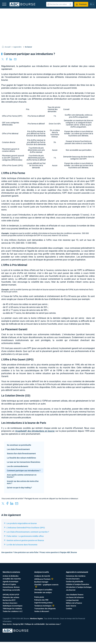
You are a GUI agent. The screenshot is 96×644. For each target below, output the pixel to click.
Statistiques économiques (13, 606)
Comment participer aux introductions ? (24, 471)
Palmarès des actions (11, 597)
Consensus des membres (76, 576)
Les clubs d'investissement (18, 449)
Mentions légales (37, 619)
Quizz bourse (71, 606)
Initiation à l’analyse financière (78, 584)
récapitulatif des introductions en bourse (35, 431)
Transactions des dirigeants (45, 609)
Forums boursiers (73, 579)
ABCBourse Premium (42, 579)
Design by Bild (18, 624)
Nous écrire (7, 624)
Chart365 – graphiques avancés (46, 585)
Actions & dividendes (11, 576)
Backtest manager (41, 582)
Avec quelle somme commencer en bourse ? (22, 476)
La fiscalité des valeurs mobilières (21, 458)
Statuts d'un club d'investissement (21, 454)
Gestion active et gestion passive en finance (25, 540)
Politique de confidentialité (35, 624)
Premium (81, 4)
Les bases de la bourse (75, 597)
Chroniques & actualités (43, 590)
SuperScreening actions (43, 603)
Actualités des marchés (12, 579)
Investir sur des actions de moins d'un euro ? (23, 482)
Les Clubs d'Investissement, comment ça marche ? (28, 532)
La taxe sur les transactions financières (24, 462)
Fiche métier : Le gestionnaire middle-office (25, 536)
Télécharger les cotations (12, 609)
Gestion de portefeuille (75, 582)
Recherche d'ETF (9, 600)
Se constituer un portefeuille (19, 445)
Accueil (8, 47)
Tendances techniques (43, 606)
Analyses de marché (42, 576)
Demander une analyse (43, 592)
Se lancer (28, 47)
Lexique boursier (72, 600)
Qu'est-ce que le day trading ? (19, 488)
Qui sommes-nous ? (53, 624)
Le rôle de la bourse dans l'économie (22, 545)
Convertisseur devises (11, 587)
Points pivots (39, 597)
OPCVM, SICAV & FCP (11, 595)
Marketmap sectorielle (11, 590)
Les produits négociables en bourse (22, 523)
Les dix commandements (18, 466)
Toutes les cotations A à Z (13, 611)
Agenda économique (10, 582)
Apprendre (17, 47)
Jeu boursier (71, 590)
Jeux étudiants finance (75, 595)
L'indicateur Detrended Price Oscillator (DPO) (26, 528)
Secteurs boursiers (10, 603)
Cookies (69, 609)
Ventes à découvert (42, 611)
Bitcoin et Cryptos (9, 584)
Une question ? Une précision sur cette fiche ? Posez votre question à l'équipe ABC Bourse (39, 552)
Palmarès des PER (41, 600)
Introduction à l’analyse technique (79, 587)
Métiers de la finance (74, 603)
